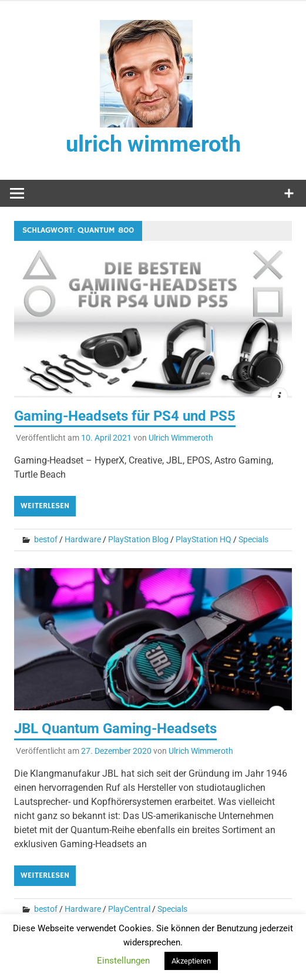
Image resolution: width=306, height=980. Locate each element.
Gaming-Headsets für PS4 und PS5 (125, 416)
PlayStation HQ (204, 539)
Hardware (83, 539)
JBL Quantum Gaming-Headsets (115, 729)
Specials (253, 539)
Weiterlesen (45, 506)
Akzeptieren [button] (191, 961)
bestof (46, 539)
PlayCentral (129, 909)
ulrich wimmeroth (153, 144)
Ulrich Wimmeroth (181, 438)
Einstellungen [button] (123, 961)
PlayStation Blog (138, 539)
